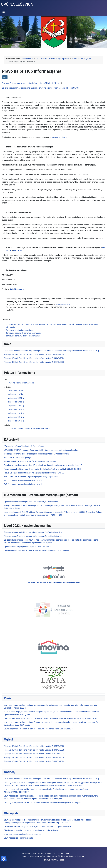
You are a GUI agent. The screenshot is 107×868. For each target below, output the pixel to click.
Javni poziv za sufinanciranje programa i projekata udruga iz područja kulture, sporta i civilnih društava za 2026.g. (52, 779)
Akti (5, 77)
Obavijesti (11, 813)
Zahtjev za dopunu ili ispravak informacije (23, 333)
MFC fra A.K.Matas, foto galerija (17, 458)
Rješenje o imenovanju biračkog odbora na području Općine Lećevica (33, 532)
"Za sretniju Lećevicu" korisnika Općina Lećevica (24, 446)
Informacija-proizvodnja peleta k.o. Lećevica (22, 834)
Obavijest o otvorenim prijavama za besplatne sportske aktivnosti (31, 830)
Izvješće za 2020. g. (16, 409)
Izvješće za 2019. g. (16, 413)
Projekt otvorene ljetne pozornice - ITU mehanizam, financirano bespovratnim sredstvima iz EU (44, 465)
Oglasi (8, 739)
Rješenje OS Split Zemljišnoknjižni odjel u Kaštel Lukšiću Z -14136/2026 (34, 761)
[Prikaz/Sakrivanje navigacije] (4, 12)
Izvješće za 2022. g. (16, 402)
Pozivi (8, 698)
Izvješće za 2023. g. (16, 398)
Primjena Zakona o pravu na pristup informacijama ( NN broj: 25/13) (31, 83)
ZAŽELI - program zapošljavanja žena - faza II (23, 480)
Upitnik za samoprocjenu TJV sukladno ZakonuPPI (29, 428)
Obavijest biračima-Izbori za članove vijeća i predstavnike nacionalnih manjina (37, 550)
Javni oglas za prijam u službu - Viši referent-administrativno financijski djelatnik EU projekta (43, 803)
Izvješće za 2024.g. (16, 394)
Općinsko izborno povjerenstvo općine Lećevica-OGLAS (27, 547)
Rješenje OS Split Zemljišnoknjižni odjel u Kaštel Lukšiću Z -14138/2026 (34, 746)
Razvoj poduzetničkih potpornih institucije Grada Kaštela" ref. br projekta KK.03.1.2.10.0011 (42, 469)
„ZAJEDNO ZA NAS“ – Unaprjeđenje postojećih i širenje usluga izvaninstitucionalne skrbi (41, 450)
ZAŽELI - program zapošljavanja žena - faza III (23, 484)
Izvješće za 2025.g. (16, 390)
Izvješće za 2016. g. (16, 417)
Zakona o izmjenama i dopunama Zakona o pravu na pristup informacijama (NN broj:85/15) (40, 88)
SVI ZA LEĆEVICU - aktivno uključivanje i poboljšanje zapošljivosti (31, 477)
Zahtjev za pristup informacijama (20, 330)
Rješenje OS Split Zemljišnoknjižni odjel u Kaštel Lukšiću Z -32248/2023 (34, 754)
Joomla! (26, 856)
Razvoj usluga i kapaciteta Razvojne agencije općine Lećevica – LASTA (34, 473)
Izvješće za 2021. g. (16, 406)
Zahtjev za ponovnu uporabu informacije (23, 336)
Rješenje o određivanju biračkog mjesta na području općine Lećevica (33, 536)
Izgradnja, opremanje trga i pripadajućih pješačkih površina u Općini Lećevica (36, 454)
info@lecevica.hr (17, 289)
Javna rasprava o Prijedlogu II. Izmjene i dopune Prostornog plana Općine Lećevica (39, 729)
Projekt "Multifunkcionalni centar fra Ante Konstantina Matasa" (30, 461)
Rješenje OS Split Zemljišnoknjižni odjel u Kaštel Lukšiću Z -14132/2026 (34, 758)
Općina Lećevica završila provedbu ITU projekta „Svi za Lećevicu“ (31, 502)
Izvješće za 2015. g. (16, 421)
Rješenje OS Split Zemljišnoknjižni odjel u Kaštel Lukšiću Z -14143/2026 (34, 750)
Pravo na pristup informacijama (21, 383)
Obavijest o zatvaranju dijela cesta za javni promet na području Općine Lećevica (37, 827)
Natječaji (10, 772)
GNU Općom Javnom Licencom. (71, 856)
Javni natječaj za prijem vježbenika (19, 838)
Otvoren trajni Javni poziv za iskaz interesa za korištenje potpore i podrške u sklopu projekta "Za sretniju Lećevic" (51, 718)
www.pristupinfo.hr (60, 137)
